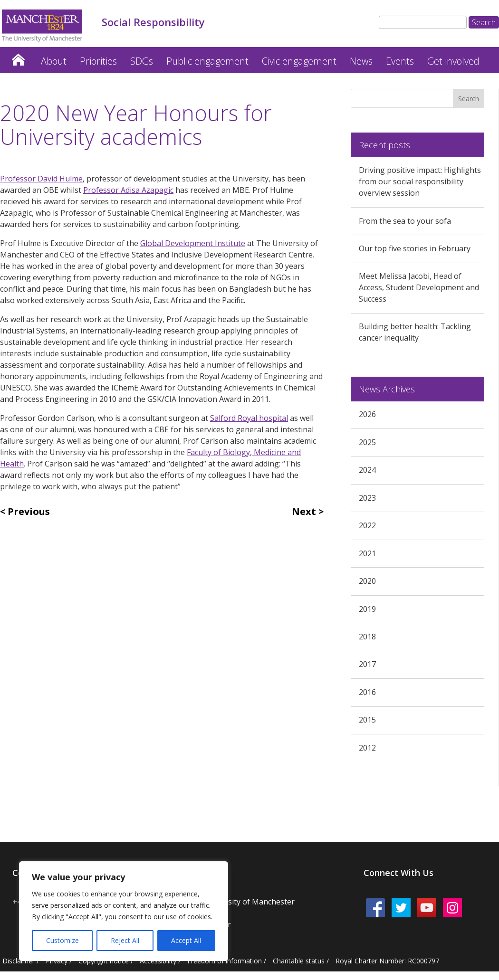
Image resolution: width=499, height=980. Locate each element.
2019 (367, 609)
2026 (367, 414)
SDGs (142, 61)
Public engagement (207, 61)
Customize (62, 940)
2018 (367, 637)
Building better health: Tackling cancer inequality (415, 332)
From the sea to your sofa (405, 221)
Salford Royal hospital (249, 418)
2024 (367, 470)
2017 (367, 664)
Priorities (98, 61)
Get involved (453, 61)
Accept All (186, 940)
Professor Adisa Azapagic (128, 190)
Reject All (125, 940)
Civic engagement (299, 61)
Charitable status (299, 961)
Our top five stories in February (415, 248)
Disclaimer (19, 961)
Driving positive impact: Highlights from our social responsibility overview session (420, 181)
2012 (367, 748)
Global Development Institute (193, 243)
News (361, 61)
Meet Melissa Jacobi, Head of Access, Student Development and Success (419, 287)
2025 (367, 442)
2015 (367, 720)
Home (18, 57)
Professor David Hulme (41, 179)
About (54, 61)
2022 (367, 525)
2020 (367, 581)
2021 (367, 553)
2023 (367, 498)
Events (400, 61)
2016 (367, 692)
